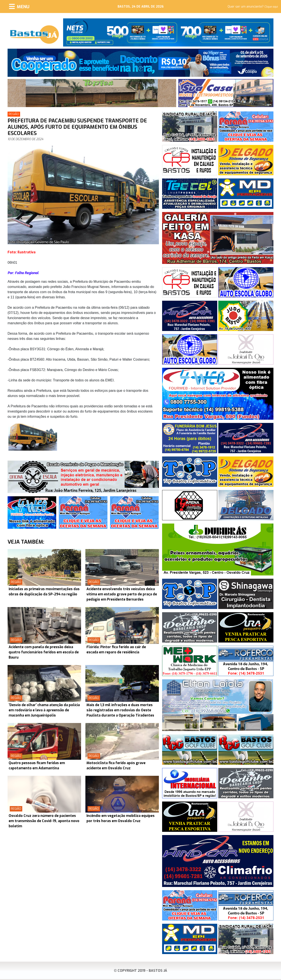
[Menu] (19, 6)
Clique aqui (271, 7)
